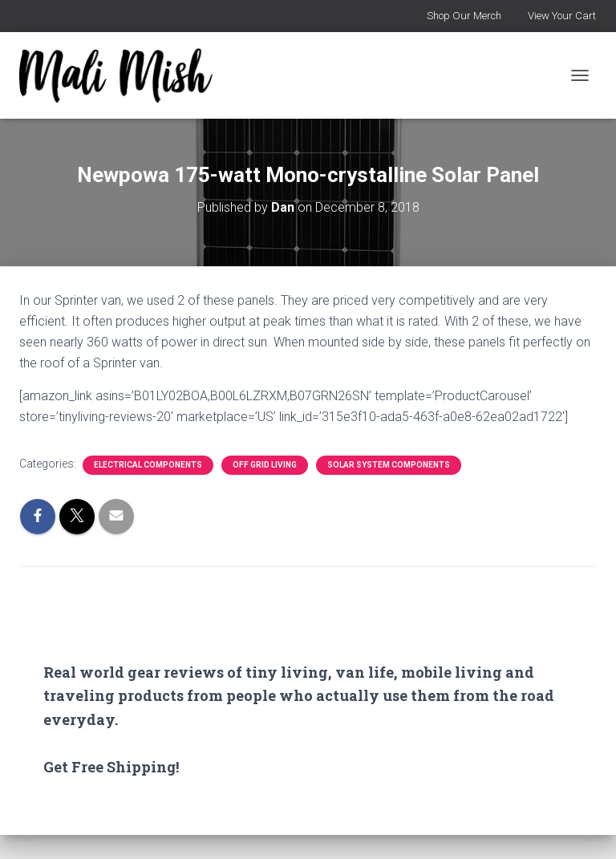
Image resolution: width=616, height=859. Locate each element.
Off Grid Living (265, 465)
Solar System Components (389, 465)
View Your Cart (562, 16)
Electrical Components (148, 465)
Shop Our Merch (464, 16)
